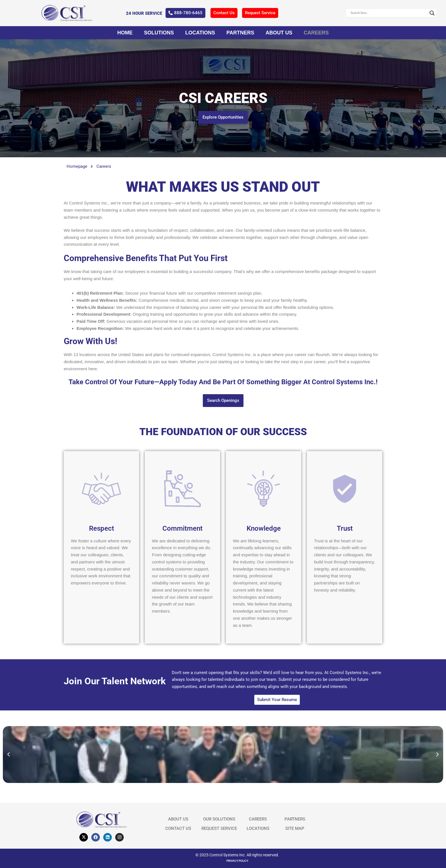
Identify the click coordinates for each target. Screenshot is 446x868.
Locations (200, 33)
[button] (9, 755)
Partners (240, 33)
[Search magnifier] (432, 13)
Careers (316, 33)
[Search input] (389, 13)
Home (125, 33)
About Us (279, 33)
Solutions (159, 33)
